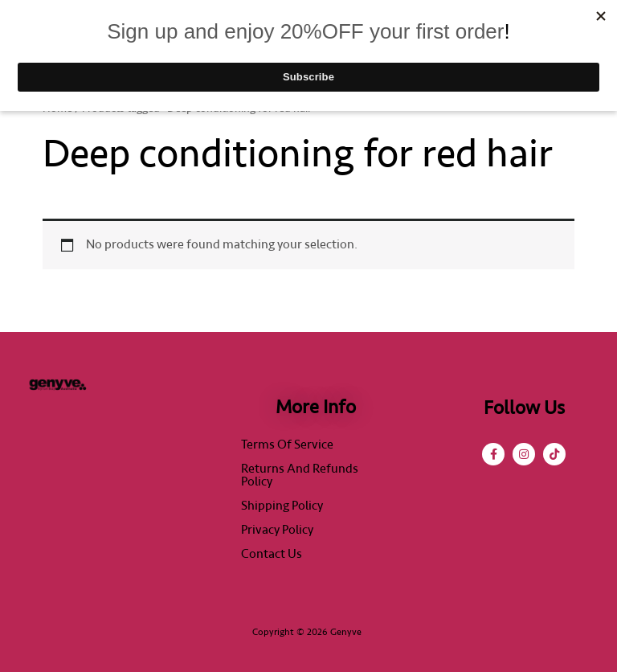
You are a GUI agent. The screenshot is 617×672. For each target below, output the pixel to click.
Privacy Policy (277, 530)
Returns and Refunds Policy (300, 475)
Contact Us (272, 554)
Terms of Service (287, 445)
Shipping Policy (282, 506)
